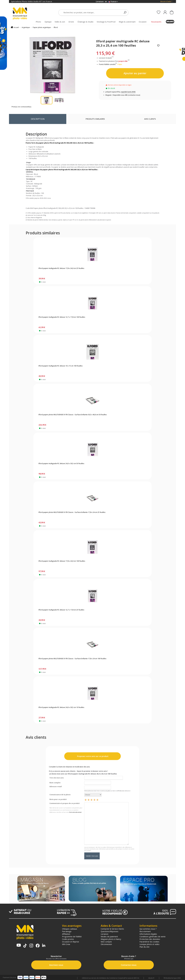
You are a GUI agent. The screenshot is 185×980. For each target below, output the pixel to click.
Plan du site (144, 947)
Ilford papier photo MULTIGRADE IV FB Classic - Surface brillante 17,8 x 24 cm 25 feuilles (72, 512)
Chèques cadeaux (70, 929)
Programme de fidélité (72, 936)
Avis (150, 119)
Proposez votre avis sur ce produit (92, 756)
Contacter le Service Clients (112, 929)
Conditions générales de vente (152, 936)
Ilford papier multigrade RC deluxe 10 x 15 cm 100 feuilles (61, 366)
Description (38, 119)
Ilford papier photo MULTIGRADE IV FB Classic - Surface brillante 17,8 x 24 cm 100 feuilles (72, 659)
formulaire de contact (75, 812)
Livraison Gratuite (106, 58)
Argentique (26, 27)
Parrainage (67, 931)
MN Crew (66, 944)
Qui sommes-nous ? (148, 929)
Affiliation (66, 934)
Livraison (105, 934)
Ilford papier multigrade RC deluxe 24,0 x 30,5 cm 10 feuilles (61, 707)
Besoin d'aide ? (166, 1)
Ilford (56, 27)
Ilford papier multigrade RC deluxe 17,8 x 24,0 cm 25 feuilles (61, 268)
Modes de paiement (109, 936)
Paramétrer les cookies (149, 942)
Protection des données (150, 939)
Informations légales (148, 934)
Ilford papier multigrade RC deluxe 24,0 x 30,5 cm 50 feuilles (61, 464)
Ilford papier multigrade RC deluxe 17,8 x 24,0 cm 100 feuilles (62, 561)
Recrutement (145, 931)
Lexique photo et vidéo (149, 944)
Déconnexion (106, 944)
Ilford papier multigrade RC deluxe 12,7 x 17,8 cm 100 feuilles (62, 317)
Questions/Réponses (110, 931)
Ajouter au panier (135, 73)
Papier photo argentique (42, 27)
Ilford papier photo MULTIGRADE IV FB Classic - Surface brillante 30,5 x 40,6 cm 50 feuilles (73, 415)
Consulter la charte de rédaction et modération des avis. (70, 767)
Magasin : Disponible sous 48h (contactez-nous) (123, 95)
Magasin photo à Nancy (111, 939)
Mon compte (106, 942)
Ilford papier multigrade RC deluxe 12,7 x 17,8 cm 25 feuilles (61, 610)
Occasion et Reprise (71, 942)
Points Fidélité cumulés (107, 64)
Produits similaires (95, 119)
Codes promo (68, 939)
